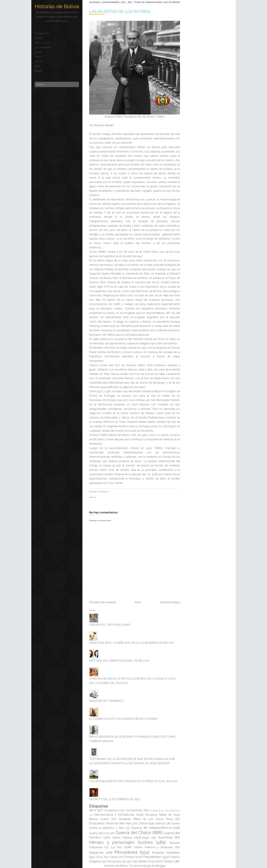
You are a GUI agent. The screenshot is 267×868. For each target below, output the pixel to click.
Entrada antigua (170, 602)
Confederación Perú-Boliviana (165, 810)
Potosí (39, 62)
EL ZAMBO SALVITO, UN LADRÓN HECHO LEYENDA (123, 719)
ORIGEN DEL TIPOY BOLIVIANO (110, 625)
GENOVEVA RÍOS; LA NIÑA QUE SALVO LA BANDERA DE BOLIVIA (132, 643)
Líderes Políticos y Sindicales (153, 847)
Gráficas (160, 823)
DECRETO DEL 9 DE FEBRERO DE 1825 (115, 799)
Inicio (138, 602)
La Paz (39, 38)
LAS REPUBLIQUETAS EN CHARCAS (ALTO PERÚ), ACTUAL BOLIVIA (133, 781)
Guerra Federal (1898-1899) (131, 838)
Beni (37, 66)
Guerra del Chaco (133, 833)
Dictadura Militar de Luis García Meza (146, 819)
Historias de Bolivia (57, 6)
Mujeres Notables (166, 852)
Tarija (39, 57)
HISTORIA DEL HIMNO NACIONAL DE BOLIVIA (119, 661)
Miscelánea (104, 492)
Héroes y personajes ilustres (121, 842)
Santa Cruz (42, 43)
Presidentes (152, 857)
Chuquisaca (42, 33)
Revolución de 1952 (120, 861)
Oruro (39, 52)
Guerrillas (165, 837)
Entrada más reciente (103, 602)
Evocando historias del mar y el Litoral (118, 823)
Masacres (96, 852)
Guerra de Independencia (151, 828)
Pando (38, 71)
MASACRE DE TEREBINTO (106, 701)
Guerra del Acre (99, 833)
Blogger (160, 866)
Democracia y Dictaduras (114, 814)
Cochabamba (43, 48)
